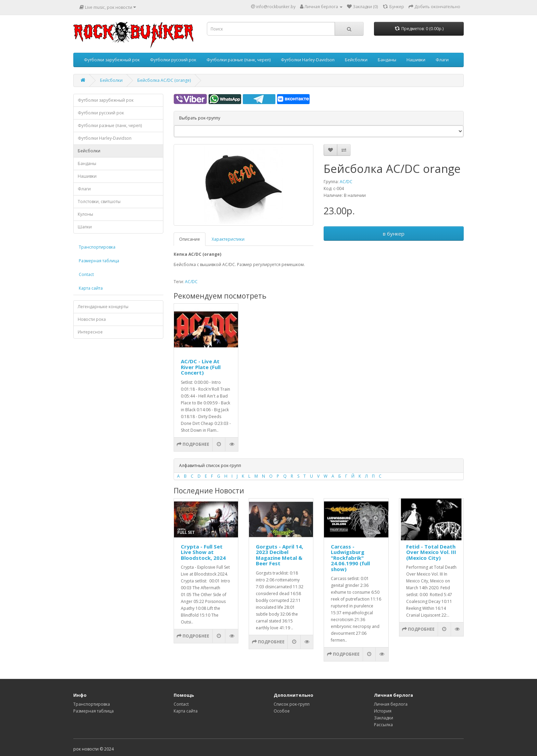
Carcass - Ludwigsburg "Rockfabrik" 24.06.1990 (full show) (350, 558)
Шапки (85, 227)
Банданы (387, 60)
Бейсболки (356, 60)
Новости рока (92, 319)
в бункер (394, 234)
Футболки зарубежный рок (112, 60)
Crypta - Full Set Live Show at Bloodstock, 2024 (203, 552)
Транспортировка (97, 247)
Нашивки (416, 60)
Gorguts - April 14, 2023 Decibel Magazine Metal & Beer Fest (279, 555)
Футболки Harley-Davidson (308, 60)
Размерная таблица (99, 261)
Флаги (442, 60)
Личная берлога (391, 704)
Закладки (384, 718)
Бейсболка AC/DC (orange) (164, 80)
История (383, 711)
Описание (190, 239)
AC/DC (346, 182)
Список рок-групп (292, 704)
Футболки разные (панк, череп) (239, 60)
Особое (282, 711)
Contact (86, 274)
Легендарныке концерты (103, 307)
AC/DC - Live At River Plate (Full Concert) (201, 367)
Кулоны (85, 214)
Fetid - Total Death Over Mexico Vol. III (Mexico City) (431, 552)
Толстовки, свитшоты (99, 201)
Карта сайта (91, 288)
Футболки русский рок (173, 60)
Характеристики (228, 239)
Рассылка (383, 725)
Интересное (90, 332)
